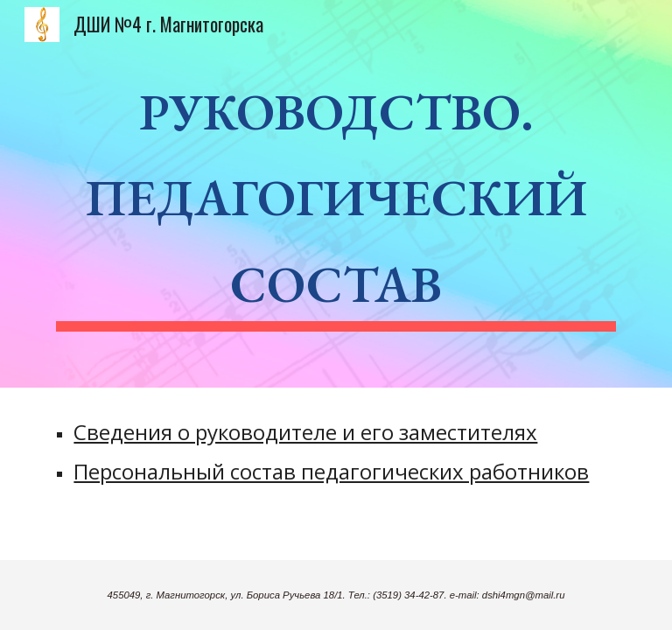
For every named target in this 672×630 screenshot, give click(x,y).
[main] (336, 194)
